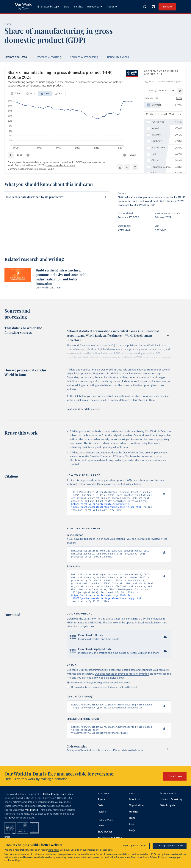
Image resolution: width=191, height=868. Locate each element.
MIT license (31, 819)
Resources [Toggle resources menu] (95, 7)
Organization (136, 815)
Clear (179, 98)
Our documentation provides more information (122, 681)
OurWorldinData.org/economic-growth (27, 169)
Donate (167, 7)
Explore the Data (16, 57)
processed (124, 205)
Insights (78, 7)
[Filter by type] (164, 114)
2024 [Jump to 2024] (133, 155)
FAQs (12, 827)
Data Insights (167, 815)
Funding (133, 821)
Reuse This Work (118, 57)
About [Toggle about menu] (112, 7)
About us (134, 809)
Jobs (131, 834)
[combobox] (145, 7)
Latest (101, 835)
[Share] (127, 167)
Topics (101, 809)
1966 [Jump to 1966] (20, 155)
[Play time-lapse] (11, 155)
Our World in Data (24, 7)
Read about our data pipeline (84, 409)
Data (67, 7)
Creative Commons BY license (107, 457)
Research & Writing (48, 57)
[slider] (28, 155)
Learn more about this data (61, 165)
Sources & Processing (84, 57)
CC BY (51, 169)
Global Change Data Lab (57, 804)
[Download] (120, 167)
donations (54, 850)
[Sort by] (160, 91)
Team (132, 827)
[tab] (16, 94)
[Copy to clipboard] (160, 494)
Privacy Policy (157, 857)
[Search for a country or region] (164, 82)
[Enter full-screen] (135, 167)
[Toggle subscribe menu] (153, 7)
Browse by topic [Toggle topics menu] (48, 7)
